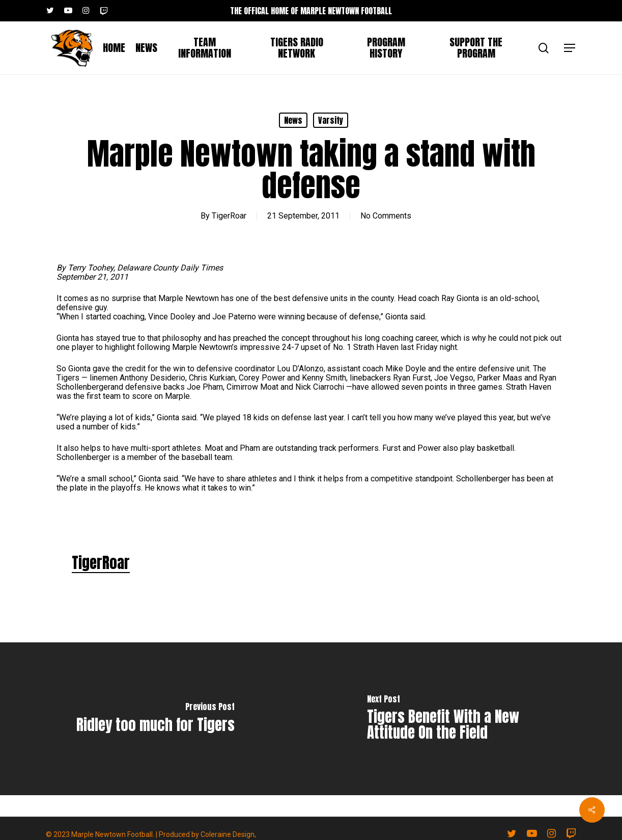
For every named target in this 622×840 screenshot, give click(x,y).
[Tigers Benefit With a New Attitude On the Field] (466, 719)
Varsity (331, 120)
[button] (570, 48)
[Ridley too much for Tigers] (155, 719)
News (293, 120)
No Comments (386, 216)
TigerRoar (229, 216)
